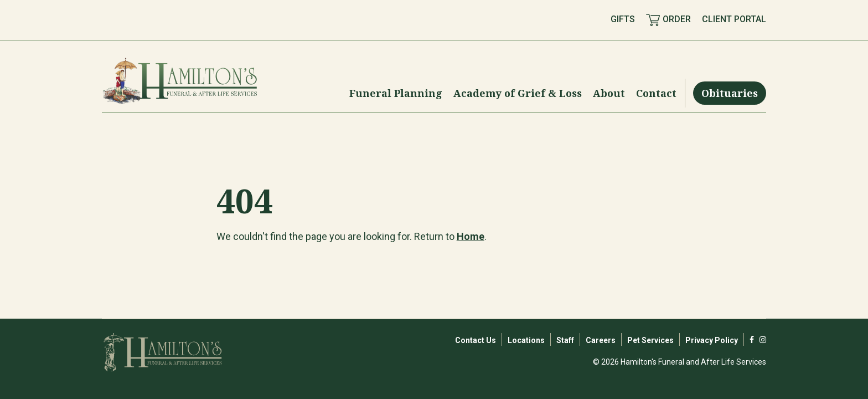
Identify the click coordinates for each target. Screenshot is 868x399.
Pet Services (650, 340)
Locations (526, 340)
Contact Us (476, 340)
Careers (601, 340)
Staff (565, 340)
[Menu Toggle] (396, 93)
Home (471, 236)
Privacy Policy (712, 340)
